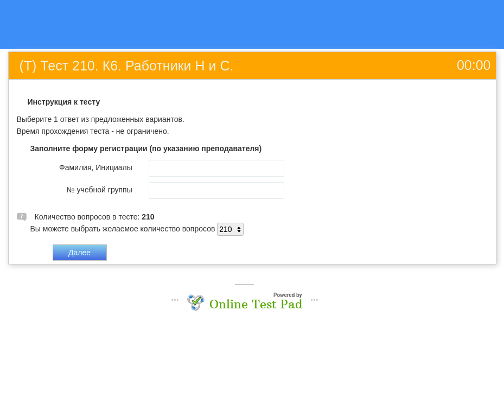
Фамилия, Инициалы (96, 167)
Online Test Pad (256, 304)
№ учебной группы (100, 190)
